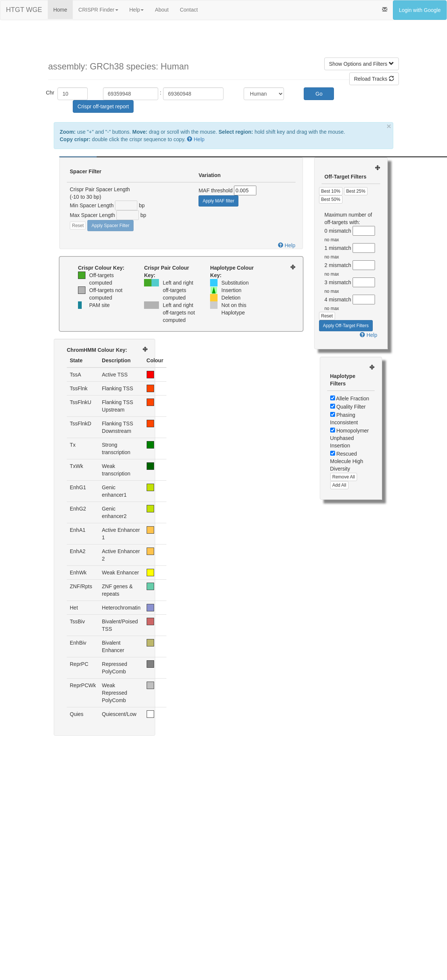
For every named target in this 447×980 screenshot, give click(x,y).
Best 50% (331, 199)
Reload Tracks (374, 79)
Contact (189, 10)
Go (319, 94)
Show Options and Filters (362, 64)
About (162, 10)
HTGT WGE (24, 10)
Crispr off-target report (103, 106)
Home (60, 10)
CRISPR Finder (98, 10)
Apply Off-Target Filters (346, 326)
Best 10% (331, 191)
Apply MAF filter (218, 201)
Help (137, 10)
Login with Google (420, 10)
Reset (78, 226)
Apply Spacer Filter (110, 226)
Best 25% (356, 191)
